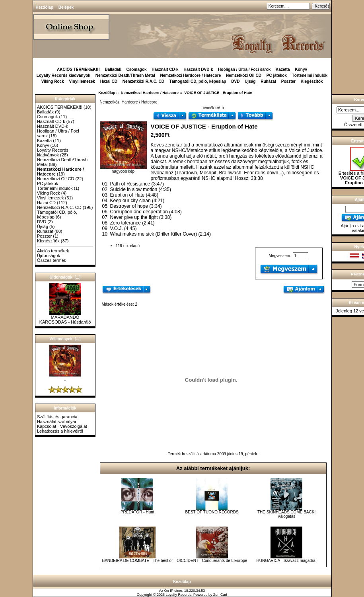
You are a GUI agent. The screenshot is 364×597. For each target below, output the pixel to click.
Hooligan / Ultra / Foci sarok (244, 69)
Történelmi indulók (310, 75)
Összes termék (52, 260)
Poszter (288, 81)
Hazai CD (109, 81)
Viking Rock (53, 81)
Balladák (113, 69)
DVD (235, 81)
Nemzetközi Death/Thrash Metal (125, 75)
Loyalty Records (179, 595)
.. (65, 377)
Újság (250, 81)
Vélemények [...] (65, 339)
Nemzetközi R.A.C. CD (143, 81)
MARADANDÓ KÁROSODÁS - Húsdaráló (65, 318)
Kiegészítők (312, 81)
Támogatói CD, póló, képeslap (198, 81)
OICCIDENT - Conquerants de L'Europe (212, 561)
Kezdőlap (45, 7)
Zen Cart (220, 595)
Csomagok (136, 69)
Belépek (66, 7)
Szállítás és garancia (57, 417)
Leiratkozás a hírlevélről (60, 431)
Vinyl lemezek (82, 81)
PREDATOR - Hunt (137, 512)
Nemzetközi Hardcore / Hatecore (150, 93)
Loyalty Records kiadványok (63, 75)
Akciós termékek (53, 251)
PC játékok (277, 75)
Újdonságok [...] (65, 277)
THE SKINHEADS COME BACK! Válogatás (286, 514)
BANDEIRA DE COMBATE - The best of (137, 561)
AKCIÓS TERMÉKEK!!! (78, 69)
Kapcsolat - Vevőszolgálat (62, 426)
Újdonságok (49, 256)
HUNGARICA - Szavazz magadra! (287, 561)
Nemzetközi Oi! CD (244, 75)
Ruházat (268, 81)
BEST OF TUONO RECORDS (212, 512)
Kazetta (283, 69)
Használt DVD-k (198, 69)
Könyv (301, 69)
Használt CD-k (165, 69)
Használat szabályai (56, 421)
